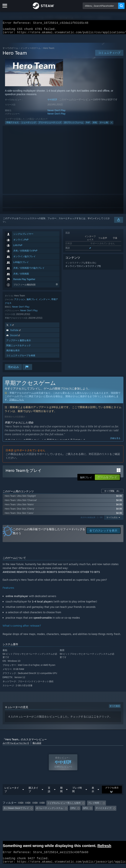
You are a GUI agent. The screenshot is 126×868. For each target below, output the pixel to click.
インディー (44, 302)
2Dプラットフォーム (74, 125)
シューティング (29, 125)
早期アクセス (12, 125)
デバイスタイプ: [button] (104, 810)
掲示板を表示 (13, 353)
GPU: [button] (86, 810)
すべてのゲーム (10, 50)
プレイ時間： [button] (95, 805)
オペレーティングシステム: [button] (50, 810)
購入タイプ (33, 792)
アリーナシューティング (50, 125)
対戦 (95, 125)
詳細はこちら (17, 402)
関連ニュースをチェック (19, 348)
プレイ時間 (77, 792)
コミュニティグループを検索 (21, 358)
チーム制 (104, 125)
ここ (94, 719)
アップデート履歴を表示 (19, 343)
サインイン (93, 221)
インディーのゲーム (31, 50)
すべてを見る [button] (112, 520)
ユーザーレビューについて (16, 745)
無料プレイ (32, 302)
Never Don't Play (57, 113)
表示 (93, 792)
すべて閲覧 (112, 493)
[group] (63, 808)
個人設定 (37, 745)
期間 (61, 792)
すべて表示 (115, 708)
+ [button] (112, 125)
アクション (20, 302)
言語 (49, 792)
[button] (21, 805)
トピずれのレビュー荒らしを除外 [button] (64, 805)
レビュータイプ (12, 792)
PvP (88, 125)
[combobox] (100, 6)
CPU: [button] (73, 810)
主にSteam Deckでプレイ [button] (16, 810)
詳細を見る (115, 440)
